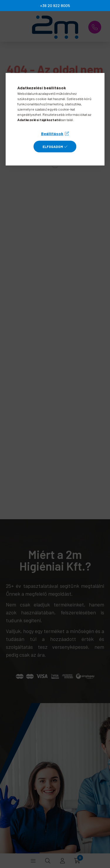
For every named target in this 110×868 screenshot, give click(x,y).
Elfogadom (53, 147)
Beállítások (52, 134)
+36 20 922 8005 (55, 5)
